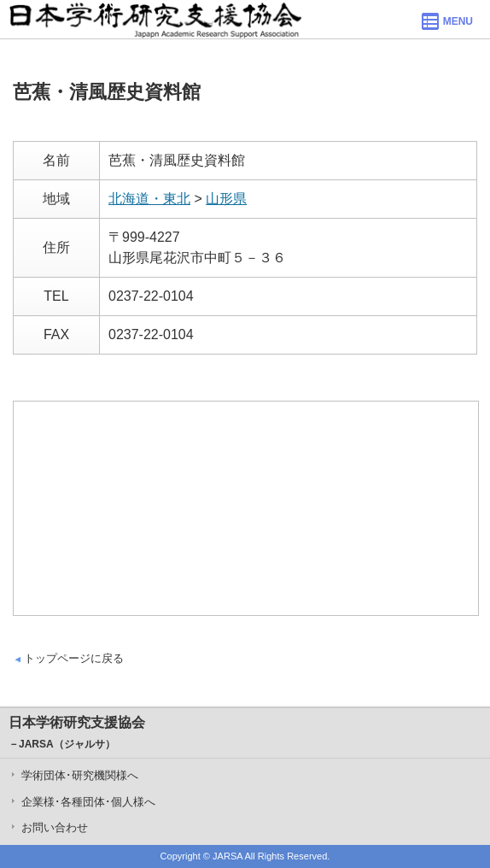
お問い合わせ (55, 827)
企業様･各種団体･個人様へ (88, 802)
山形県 (226, 199)
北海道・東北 (149, 199)
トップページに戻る (74, 658)
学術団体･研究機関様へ (80, 775)
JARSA (227, 856)
